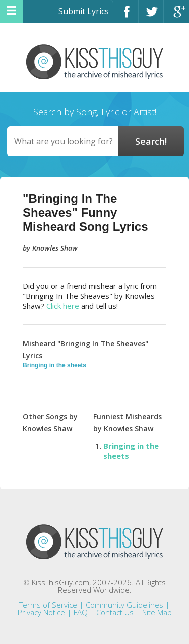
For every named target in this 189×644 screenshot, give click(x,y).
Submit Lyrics (84, 11)
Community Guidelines (124, 605)
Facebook (126, 16)
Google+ (176, 16)
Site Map (157, 612)
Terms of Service (48, 605)
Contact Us (115, 612)
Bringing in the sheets (54, 365)
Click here (63, 306)
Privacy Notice (41, 612)
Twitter (151, 16)
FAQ (81, 612)
